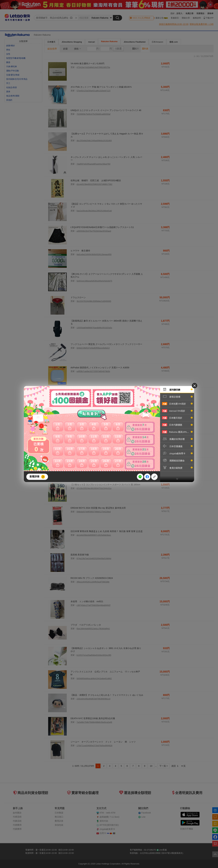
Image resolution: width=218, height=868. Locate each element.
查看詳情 (34, 477)
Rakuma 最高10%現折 (177, 432)
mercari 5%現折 (177, 411)
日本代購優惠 (177, 425)
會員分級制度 (177, 468)
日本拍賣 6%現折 (177, 404)
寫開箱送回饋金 (177, 460)
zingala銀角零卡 (177, 453)
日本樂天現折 (177, 418)
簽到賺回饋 (177, 389)
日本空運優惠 (177, 446)
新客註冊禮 (177, 397)
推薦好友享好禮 (177, 439)
